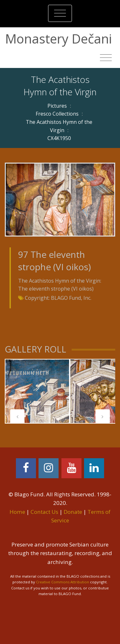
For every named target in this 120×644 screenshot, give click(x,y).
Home (17, 512)
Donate (73, 512)
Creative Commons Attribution (63, 582)
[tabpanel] (37, 391)
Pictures (57, 106)
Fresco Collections (57, 114)
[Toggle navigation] (60, 13)
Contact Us (44, 512)
